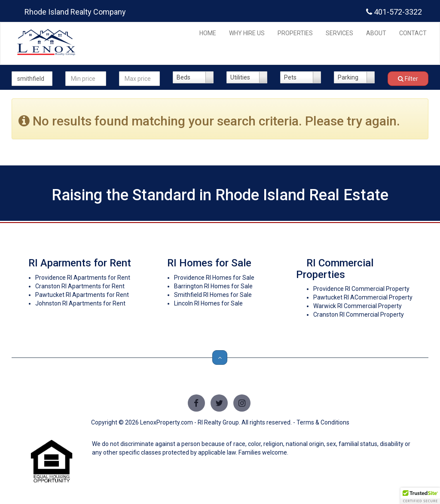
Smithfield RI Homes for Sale (213, 295)
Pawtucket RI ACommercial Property (363, 297)
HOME (208, 33)
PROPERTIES (295, 33)
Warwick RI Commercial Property (357, 306)
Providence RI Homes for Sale (214, 278)
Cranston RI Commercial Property (359, 315)
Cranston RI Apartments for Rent (80, 286)
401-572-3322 (394, 12)
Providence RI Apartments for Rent (83, 278)
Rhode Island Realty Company (75, 12)
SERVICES (339, 33)
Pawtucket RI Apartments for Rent (82, 295)
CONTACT (413, 33)
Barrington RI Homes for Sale (213, 286)
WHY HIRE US (247, 33)
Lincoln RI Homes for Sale (208, 303)
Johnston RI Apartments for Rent (80, 303)
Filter (408, 79)
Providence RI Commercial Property (361, 289)
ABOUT (376, 33)
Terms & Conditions (323, 422)
